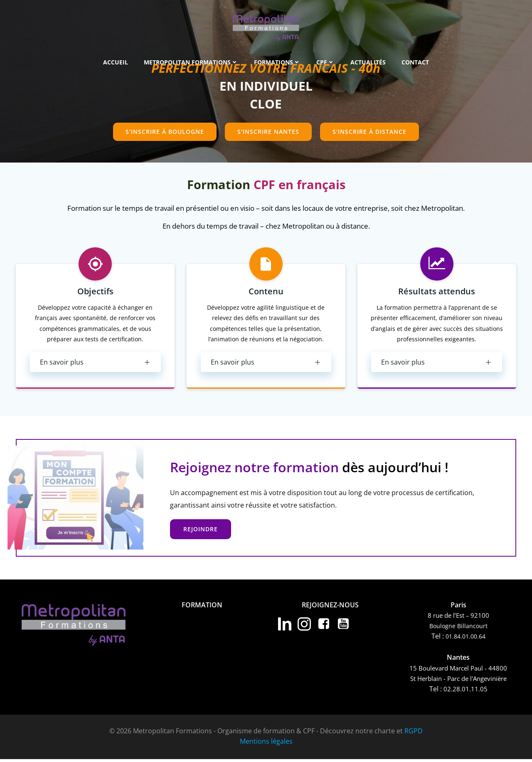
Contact (415, 63)
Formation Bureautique (187, 628)
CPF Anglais (168, 658)
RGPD (414, 734)
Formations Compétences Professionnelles (202, 638)
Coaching (165, 648)
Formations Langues (182, 618)
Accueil (116, 63)
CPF (325, 63)
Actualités (368, 63)
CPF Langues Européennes (192, 668)
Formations (277, 63)
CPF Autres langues (181, 678)
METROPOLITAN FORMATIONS (191, 63)
